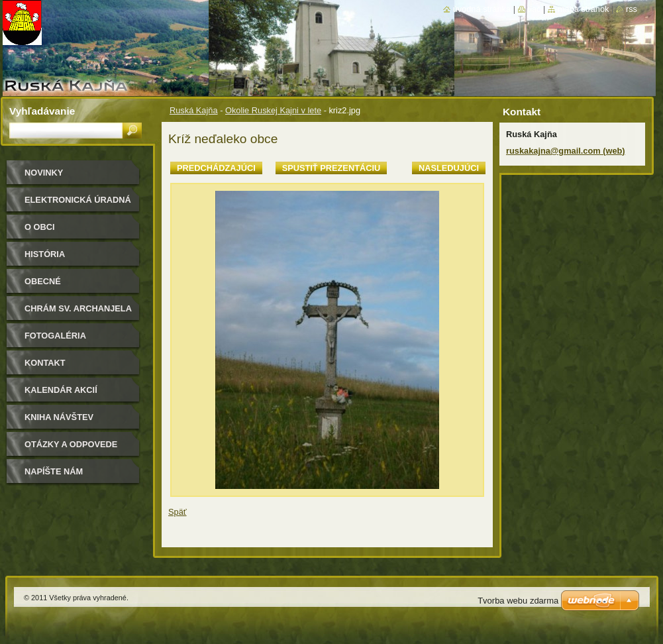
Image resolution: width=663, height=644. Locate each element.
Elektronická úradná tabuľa (78, 204)
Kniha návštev (59, 417)
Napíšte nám (54, 471)
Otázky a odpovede (71, 444)
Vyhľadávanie (42, 111)
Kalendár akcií (61, 390)
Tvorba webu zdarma (518, 601)
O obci (40, 227)
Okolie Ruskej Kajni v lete (273, 110)
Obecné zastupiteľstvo (62, 286)
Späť (178, 512)
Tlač (535, 9)
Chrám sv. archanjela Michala (78, 313)
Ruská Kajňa (194, 110)
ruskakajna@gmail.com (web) (566, 151)
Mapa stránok (584, 9)
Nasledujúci (449, 168)
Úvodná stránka (482, 9)
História (45, 254)
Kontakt (45, 363)
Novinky (44, 173)
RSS (632, 9)
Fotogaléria (55, 336)
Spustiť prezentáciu (331, 168)
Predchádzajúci (216, 168)
